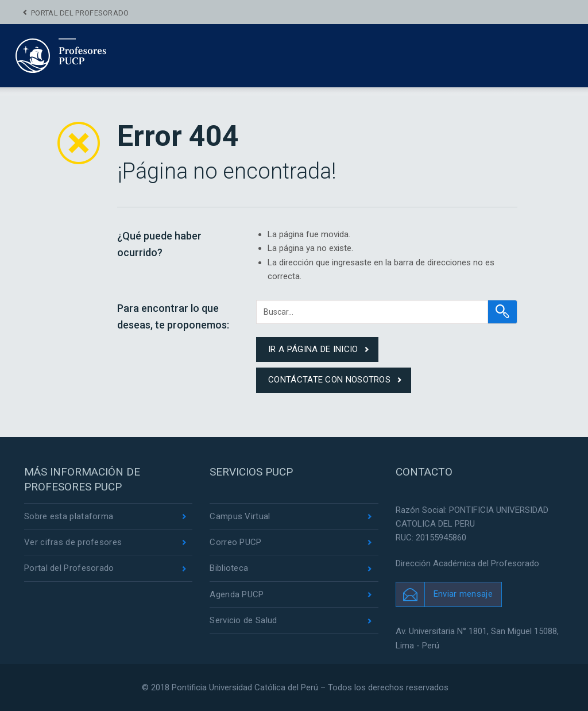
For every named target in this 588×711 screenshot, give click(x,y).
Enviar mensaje (463, 594)
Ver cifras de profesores (73, 542)
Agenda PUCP (237, 594)
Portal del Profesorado (80, 13)
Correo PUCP (235, 542)
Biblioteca (229, 568)
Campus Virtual (240, 516)
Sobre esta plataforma (69, 516)
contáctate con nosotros (329, 380)
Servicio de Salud (243, 620)
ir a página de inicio (313, 349)
